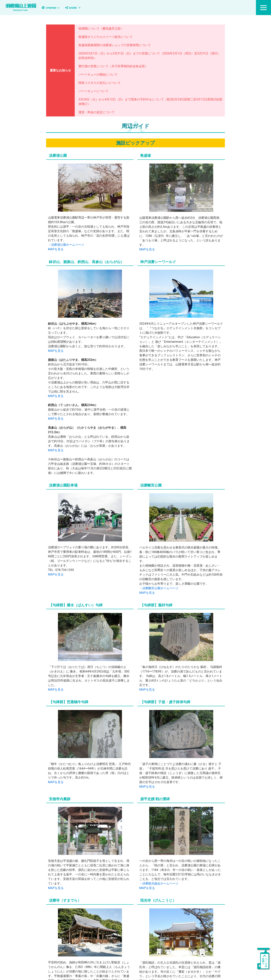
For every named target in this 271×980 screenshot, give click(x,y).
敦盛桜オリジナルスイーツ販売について (106, 37)
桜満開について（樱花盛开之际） (101, 29)
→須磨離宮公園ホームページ (159, 586)
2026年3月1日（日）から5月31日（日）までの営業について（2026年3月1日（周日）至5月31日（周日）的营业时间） (149, 56)
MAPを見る (56, 249)
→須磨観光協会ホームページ (159, 881)
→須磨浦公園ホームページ (66, 245)
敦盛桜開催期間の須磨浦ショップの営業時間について (115, 45)
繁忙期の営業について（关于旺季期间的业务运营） (113, 66)
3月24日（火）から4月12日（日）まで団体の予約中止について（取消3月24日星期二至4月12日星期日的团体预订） (150, 102)
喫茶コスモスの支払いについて (100, 83)
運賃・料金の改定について (97, 112)
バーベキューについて (94, 91)
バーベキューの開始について (98, 75)
